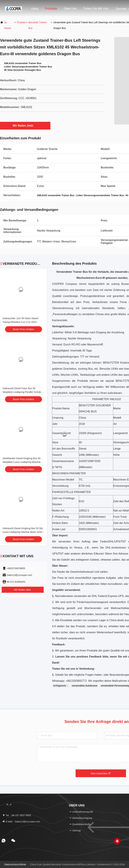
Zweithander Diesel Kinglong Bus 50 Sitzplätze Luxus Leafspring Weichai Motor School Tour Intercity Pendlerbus (23, 462)
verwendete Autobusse (85, 686)
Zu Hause (8, 25)
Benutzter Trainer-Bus (38, 25)
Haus (35, 9)
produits (21, 22)
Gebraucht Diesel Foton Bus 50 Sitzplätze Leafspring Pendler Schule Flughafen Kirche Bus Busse (22, 392)
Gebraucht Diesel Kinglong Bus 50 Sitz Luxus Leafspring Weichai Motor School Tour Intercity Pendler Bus (23, 532)
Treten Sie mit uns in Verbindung (96, 10)
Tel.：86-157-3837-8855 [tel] (17, 815)
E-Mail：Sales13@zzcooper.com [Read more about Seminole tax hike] (21, 822)
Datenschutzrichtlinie (15, 864)
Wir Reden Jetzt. (25, 126)
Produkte (51, 9)
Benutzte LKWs (109, 369)
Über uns (70, 9)
